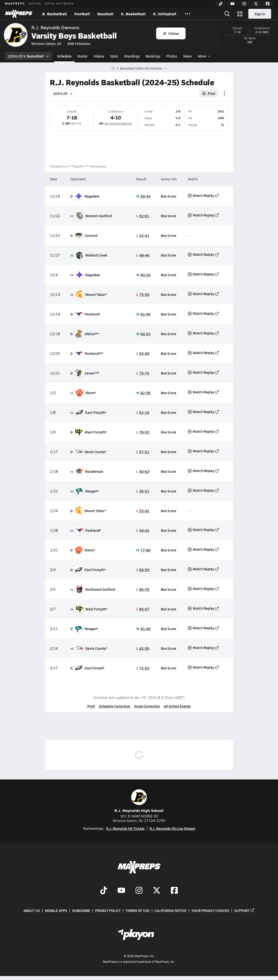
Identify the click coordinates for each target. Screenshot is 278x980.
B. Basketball (55, 14)
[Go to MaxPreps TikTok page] (104, 891)
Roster (83, 56)
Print (91, 706)
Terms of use (138, 910)
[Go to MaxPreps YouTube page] (121, 891)
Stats (114, 56)
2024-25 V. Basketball (29, 56)
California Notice (171, 910)
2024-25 (63, 93)
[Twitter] (256, 4)
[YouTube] (232, 4)
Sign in (260, 14)
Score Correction (147, 706)
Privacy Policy (108, 910)
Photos (172, 56)
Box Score (169, 196)
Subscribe (81, 910)
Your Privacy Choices (210, 910)
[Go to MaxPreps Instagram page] (139, 891)
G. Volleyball (165, 14)
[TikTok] (221, 4)
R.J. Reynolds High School (139, 801)
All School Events (177, 706)
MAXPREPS (15, 3)
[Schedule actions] (224, 93)
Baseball (105, 14)
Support (244, 910)
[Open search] (227, 14)
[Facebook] (268, 4)
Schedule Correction (114, 706)
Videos (99, 56)
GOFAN (35, 3)
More (203, 56)
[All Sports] (188, 14)
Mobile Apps (56, 910)
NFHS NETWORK (60, 3)
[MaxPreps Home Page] (113, 68)
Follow (171, 33)
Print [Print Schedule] (209, 93)
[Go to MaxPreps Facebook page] (174, 891)
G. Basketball (133, 14)
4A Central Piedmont (118, 123)
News (188, 56)
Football (82, 14)
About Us (32, 910)
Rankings (153, 56)
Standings (132, 56)
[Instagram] (244, 4)
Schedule (64, 56)
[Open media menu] (240, 14)
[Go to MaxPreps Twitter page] (157, 891)
